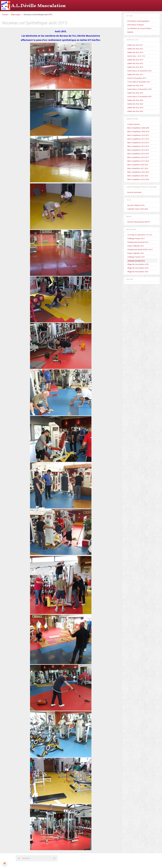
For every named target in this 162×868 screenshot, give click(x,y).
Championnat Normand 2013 (138, 242)
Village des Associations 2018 (138, 264)
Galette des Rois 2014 (135, 60)
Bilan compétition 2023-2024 (138, 176)
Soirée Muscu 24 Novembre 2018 (139, 89)
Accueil (5, 15)
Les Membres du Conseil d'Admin (139, 28)
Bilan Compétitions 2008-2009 (138, 128)
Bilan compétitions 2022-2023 (138, 172)
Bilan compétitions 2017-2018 (138, 161)
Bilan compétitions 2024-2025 (138, 179)
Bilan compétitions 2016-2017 (138, 157)
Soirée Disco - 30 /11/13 (136, 56)
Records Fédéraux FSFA (136, 205)
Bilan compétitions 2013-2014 (138, 146)
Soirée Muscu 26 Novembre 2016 (139, 71)
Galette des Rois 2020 (135, 100)
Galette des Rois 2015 (135, 63)
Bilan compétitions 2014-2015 (138, 150)
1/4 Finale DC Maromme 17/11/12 (140, 235)
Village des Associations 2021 (138, 272)
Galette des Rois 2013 (135, 52)
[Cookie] (5, 863)
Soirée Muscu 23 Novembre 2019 (139, 97)
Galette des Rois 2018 (135, 85)
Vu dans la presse (134, 124)
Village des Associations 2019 (138, 268)
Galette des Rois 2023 (135, 104)
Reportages (16, 15)
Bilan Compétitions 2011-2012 (138, 139)
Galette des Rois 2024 (135, 108)
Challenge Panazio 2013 (136, 238)
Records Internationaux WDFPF (139, 222)
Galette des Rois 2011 (135, 45)
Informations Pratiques (136, 25)
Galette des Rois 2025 (135, 111)
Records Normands (134, 192)
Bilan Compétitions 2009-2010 (138, 132)
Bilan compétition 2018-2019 (138, 165)
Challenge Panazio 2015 (136, 257)
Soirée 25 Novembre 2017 (137, 78)
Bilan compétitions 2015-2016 (138, 154)
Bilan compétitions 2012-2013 (138, 143)
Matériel (130, 32)
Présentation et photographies (138, 21)
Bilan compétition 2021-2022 (138, 168)
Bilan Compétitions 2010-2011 (138, 135)
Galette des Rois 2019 (135, 93)
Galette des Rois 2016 (135, 67)
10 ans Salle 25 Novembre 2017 (139, 82)
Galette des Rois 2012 (135, 49)
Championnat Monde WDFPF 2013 (140, 250)
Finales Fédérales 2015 (136, 253)
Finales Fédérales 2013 (136, 246)
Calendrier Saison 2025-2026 (138, 209)
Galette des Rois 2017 (135, 74)
